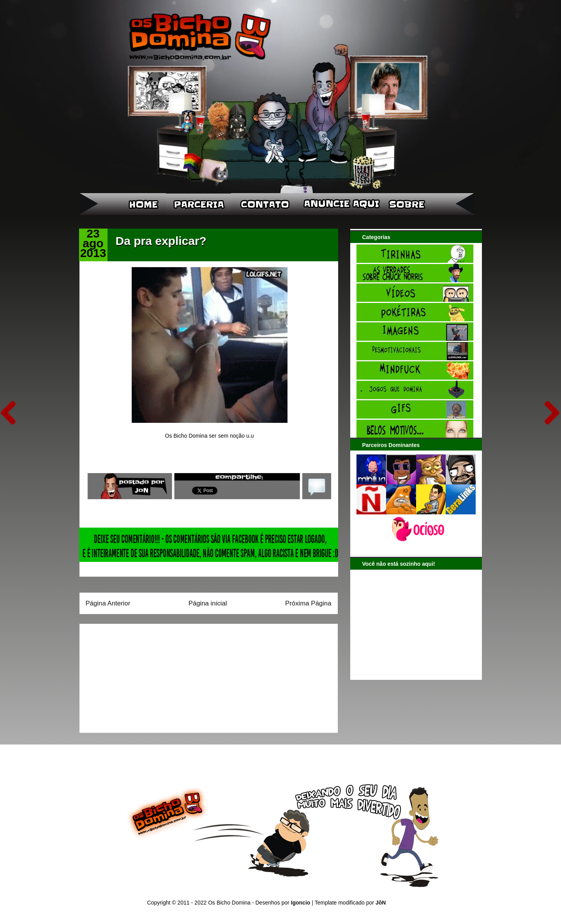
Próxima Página (308, 603)
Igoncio (301, 903)
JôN (381, 903)
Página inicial (208, 603)
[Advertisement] (134, 676)
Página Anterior (108, 603)
